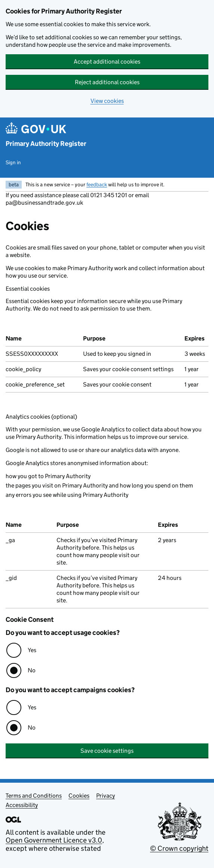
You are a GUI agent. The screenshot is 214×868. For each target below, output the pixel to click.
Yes (32, 650)
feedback (97, 184)
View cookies (107, 101)
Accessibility (22, 805)
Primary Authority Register (46, 144)
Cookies (79, 796)
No (32, 670)
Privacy (106, 796)
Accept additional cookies (107, 62)
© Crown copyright (179, 848)
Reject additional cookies (107, 82)
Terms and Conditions (34, 796)
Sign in (13, 162)
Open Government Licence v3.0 (54, 840)
